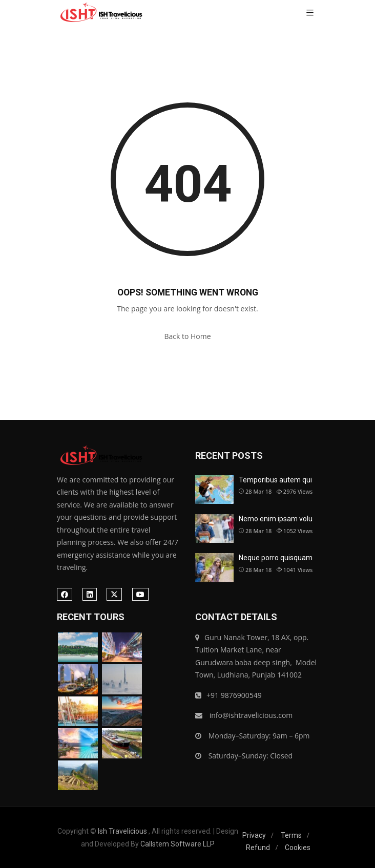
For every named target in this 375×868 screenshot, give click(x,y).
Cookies (298, 848)
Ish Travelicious (122, 831)
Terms (291, 835)
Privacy (254, 835)
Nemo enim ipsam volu (276, 519)
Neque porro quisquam (276, 558)
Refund (258, 848)
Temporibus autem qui (275, 480)
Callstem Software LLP (178, 844)
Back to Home (187, 336)
